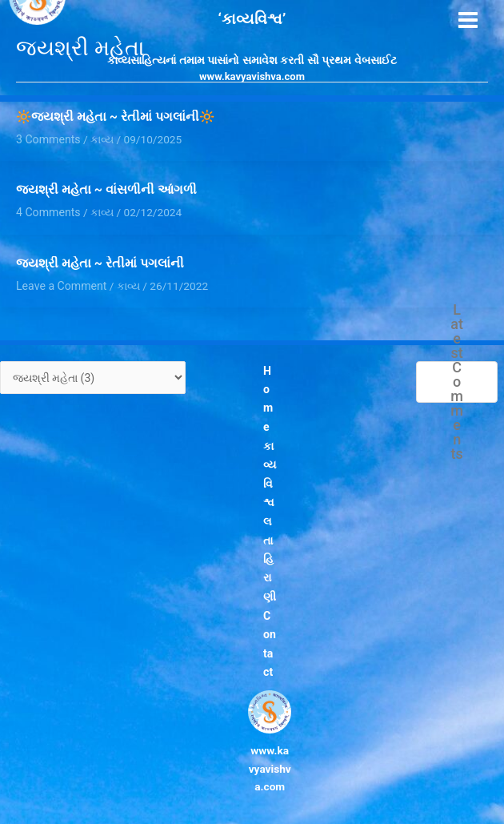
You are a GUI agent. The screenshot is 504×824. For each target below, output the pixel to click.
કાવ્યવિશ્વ (270, 467)
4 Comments (47, 211)
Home (268, 395)
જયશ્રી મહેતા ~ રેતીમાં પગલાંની (100, 262)
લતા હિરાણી (270, 548)
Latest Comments (458, 380)
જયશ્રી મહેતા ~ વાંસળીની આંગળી (106, 189)
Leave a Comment (60, 283)
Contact (269, 629)
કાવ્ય (100, 211)
